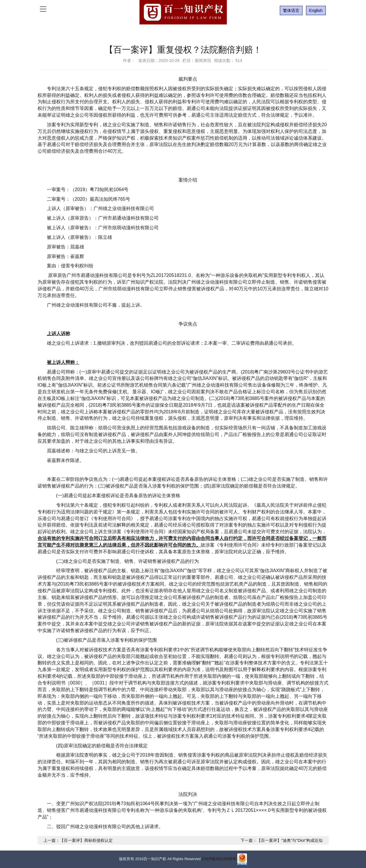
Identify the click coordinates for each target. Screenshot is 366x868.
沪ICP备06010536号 (219, 859)
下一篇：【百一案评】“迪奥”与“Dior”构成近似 (282, 840)
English (316, 10)
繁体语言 (291, 10)
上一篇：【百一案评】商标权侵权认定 (78, 840)
